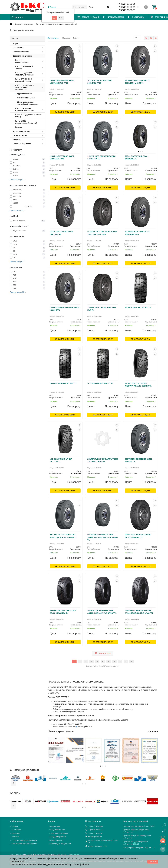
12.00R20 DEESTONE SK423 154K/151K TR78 (137, 233)
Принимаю (153, 862)
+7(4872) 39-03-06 (126, 4)
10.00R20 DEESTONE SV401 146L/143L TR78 (99, 82)
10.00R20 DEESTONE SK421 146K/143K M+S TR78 (62, 82)
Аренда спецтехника (58, 837)
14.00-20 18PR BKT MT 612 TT (138, 308)
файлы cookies (90, 858)
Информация (17, 821)
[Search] (99, 7)
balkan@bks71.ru (85, 727)
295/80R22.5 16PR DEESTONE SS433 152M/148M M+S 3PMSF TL (102, 612)
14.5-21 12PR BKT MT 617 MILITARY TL (61, 460)
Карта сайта (74, 855)
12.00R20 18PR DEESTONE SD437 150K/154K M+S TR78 (102, 233)
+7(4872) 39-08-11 (126, 7)
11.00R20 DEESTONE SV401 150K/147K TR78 (62, 157)
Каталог (52, 821)
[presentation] (51, 752)
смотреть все (152, 731)
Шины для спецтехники (24, 24)
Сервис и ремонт (89, 17)
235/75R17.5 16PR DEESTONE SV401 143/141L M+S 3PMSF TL (63, 536)
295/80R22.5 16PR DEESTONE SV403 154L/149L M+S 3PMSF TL (139, 612)
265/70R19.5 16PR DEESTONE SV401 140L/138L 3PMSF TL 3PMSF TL (103, 537)
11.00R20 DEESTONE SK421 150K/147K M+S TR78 (137, 82)
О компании (139, 17)
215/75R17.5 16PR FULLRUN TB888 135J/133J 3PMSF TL (103, 460)
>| (131, 661)
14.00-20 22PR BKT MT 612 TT (100, 383)
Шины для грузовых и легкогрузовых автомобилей (57, 24)
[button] (101, 766)
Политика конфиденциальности (25, 840)
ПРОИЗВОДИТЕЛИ (115, 17)
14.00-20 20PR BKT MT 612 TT (63, 383)
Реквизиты (16, 833)
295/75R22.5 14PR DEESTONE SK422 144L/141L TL (138, 536)
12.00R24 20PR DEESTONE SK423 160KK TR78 (65, 309)
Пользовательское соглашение (24, 844)
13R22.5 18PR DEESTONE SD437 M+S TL (102, 309)
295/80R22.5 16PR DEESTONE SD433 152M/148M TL (63, 612)
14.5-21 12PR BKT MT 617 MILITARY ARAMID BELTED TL (138, 385)
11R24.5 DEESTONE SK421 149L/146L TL (61, 233)
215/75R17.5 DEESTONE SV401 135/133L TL (138, 460)
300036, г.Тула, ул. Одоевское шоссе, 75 (103, 841)
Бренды (15, 826)
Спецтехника (55, 826)
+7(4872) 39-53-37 (126, 10)
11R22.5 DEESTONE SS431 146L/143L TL (137, 157)
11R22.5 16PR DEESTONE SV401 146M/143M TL (101, 157)
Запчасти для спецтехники (60, 844)
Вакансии (16, 837)
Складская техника (57, 830)
